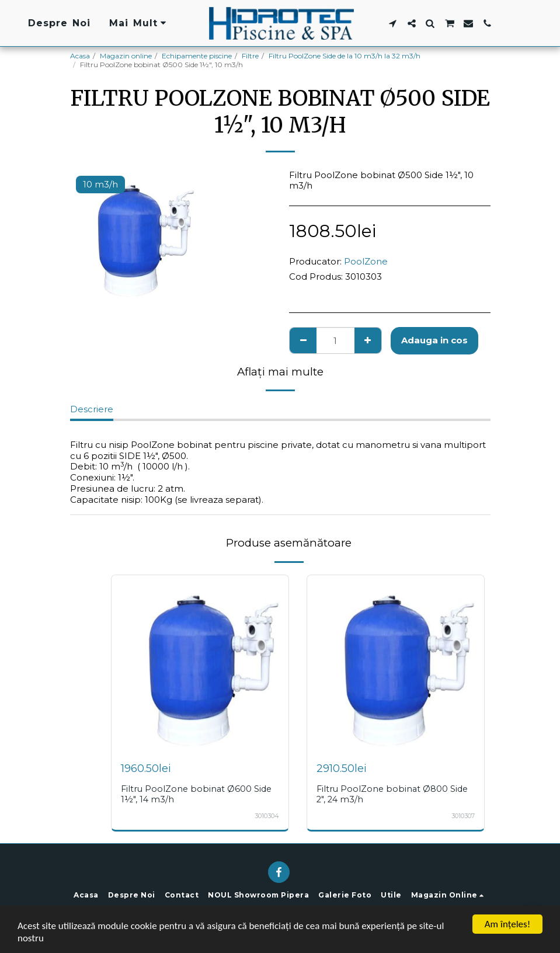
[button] (392, 23)
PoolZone (366, 261)
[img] (200, 664)
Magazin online (126, 56)
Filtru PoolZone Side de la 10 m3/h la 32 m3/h (345, 56)
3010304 (267, 816)
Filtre (250, 56)
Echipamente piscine (197, 56)
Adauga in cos (434, 340)
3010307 (463, 816)
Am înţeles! (507, 924)
